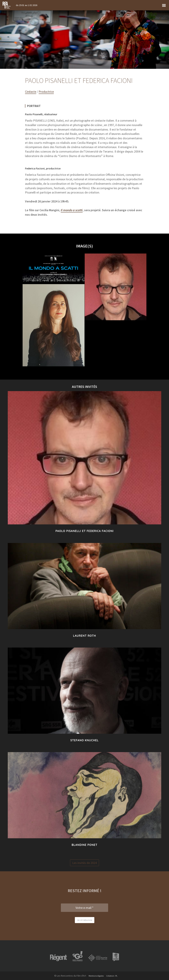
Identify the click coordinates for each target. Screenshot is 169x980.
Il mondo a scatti (72, 210)
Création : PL (113, 976)
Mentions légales (95, 976)
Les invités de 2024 (84, 863)
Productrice (46, 92)
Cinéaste (31, 92)
